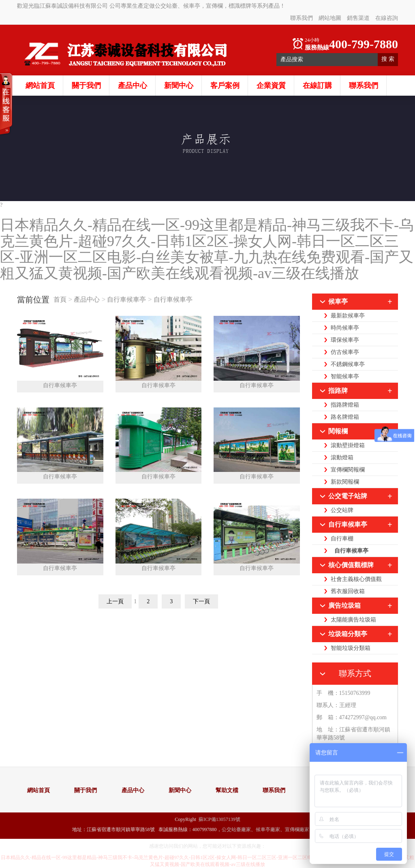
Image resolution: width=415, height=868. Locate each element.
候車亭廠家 (268, 829)
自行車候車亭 (126, 299)
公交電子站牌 (348, 496)
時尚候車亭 (345, 328)
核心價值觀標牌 (351, 565)
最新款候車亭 (348, 316)
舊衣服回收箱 (348, 591)
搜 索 (388, 59)
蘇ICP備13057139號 (219, 819)
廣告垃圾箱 (344, 605)
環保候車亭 (345, 340)
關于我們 (86, 86)
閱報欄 (338, 431)
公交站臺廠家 (236, 829)
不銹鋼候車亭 (348, 364)
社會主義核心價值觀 (356, 579)
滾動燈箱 (342, 458)
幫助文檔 (227, 790)
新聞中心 (179, 86)
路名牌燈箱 (345, 417)
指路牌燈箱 (345, 405)
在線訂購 (317, 86)
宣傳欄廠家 (297, 829)
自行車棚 (342, 539)
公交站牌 (342, 510)
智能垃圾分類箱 (351, 648)
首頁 (61, 299)
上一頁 (115, 601)
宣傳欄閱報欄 (348, 470)
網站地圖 (330, 18)
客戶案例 (225, 86)
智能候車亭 (345, 376)
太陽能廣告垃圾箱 (353, 620)
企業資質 (271, 86)
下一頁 (201, 601)
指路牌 (338, 391)
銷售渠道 (358, 18)
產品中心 (133, 86)
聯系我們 (302, 18)
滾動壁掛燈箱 (348, 445)
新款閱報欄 (345, 482)
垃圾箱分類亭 (348, 634)
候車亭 (338, 301)
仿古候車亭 (345, 352)
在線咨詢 (387, 18)
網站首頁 (40, 86)
